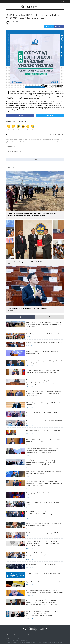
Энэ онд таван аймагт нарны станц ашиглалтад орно (41, 565)
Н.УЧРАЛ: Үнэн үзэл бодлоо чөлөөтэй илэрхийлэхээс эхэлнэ (44, 343)
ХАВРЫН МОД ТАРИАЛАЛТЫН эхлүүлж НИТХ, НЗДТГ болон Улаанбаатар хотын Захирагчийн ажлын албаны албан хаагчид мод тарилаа (44, 324)
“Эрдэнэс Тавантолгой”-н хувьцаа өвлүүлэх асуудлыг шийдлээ (44, 582)
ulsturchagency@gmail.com (17, 639)
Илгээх (35, 159)
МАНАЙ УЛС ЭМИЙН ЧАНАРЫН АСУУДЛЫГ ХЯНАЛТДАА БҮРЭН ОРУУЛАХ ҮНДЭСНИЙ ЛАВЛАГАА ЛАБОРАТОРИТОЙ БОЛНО (41, 462)
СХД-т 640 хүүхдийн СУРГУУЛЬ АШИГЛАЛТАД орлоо (43, 412)
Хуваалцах (59, 27)
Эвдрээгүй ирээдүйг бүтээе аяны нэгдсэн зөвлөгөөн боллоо (43, 431)
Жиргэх (49, 27)
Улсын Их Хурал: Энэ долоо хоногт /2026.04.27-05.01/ (42, 334)
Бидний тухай (10, 635)
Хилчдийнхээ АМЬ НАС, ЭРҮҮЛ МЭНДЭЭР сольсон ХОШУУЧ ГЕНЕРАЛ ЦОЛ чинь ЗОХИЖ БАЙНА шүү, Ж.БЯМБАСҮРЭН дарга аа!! (43, 544)
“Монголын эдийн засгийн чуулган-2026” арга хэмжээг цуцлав (44, 573)
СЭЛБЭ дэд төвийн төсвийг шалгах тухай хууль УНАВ (42, 533)
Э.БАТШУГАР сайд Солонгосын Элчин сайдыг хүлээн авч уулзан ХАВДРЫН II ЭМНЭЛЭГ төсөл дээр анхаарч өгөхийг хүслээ (44, 514)
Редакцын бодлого (18, 635)
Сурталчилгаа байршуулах (28, 635)
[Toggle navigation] (10, 7)
